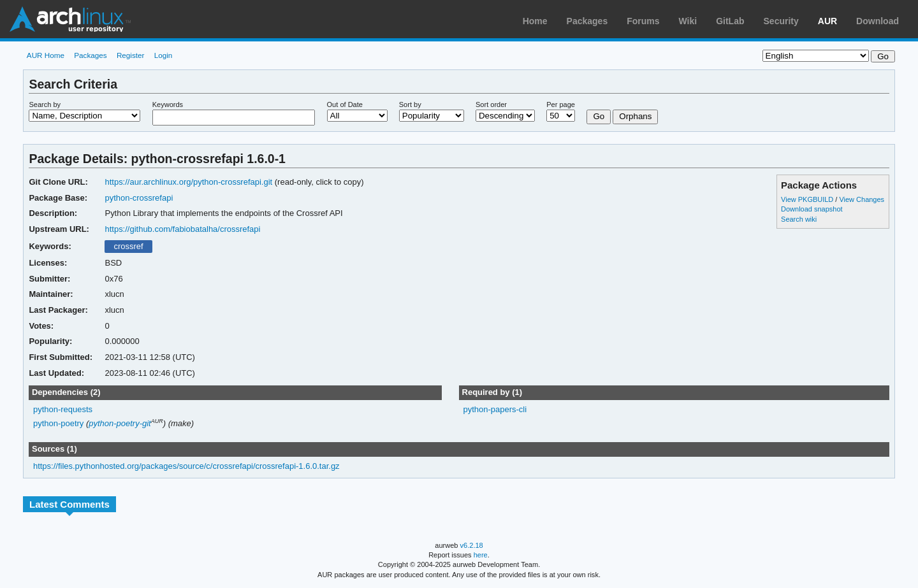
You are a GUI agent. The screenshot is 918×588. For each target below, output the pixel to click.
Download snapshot (812, 209)
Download (878, 21)
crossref (128, 246)
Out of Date (345, 104)
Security (781, 21)
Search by (45, 104)
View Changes (862, 199)
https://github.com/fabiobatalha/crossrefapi (182, 229)
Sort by (410, 104)
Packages (587, 21)
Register (131, 55)
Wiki (688, 21)
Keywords (168, 104)
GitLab (730, 21)
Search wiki (799, 219)
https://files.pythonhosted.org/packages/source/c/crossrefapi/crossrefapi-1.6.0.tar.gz (186, 466)
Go (599, 116)
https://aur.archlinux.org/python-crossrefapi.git (188, 182)
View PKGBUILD (808, 199)
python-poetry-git (120, 423)
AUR (827, 21)
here (481, 555)
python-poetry (58, 423)
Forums (643, 21)
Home (535, 21)
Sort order (491, 104)
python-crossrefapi (139, 198)
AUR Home (46, 55)
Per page (561, 104)
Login (164, 55)
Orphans (635, 116)
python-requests (63, 409)
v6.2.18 (472, 545)
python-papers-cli (495, 409)
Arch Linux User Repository (70, 19)
